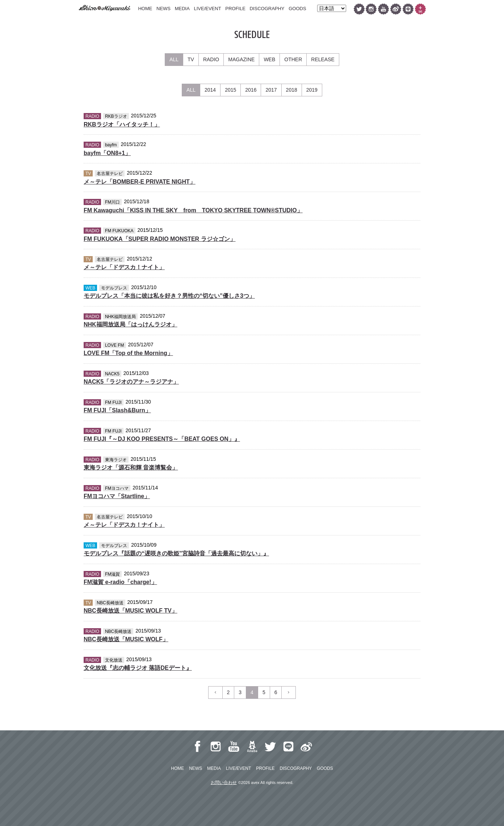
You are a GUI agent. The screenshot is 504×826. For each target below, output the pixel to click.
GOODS (297, 9)
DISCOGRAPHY (267, 9)
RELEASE (323, 59)
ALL (174, 59)
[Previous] (215, 692)
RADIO (211, 59)
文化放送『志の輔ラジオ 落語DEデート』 (138, 668)
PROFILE (235, 9)
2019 (312, 90)
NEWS (163, 9)
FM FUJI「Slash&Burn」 (117, 410)
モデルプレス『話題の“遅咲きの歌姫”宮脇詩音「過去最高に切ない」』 (176, 553)
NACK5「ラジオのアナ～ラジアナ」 (131, 382)
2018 (292, 90)
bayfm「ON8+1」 (107, 153)
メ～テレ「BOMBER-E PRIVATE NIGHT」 (140, 182)
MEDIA (182, 9)
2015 (230, 90)
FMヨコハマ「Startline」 (117, 496)
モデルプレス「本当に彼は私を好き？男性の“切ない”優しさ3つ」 (169, 296)
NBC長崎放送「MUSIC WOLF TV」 (131, 611)
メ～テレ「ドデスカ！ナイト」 (124, 267)
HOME (145, 9)
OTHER (293, 59)
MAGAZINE (241, 59)
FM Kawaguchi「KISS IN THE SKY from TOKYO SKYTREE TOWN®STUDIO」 (193, 210)
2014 (210, 90)
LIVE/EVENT (207, 9)
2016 (251, 90)
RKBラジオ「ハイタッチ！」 (122, 124)
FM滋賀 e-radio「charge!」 (120, 582)
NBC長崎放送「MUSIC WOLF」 (126, 639)
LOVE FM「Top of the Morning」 (128, 353)
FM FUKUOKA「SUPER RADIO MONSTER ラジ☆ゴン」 (160, 239)
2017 (271, 90)
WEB (269, 59)
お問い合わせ (224, 783)
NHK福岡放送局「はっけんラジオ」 (131, 324)
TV (191, 59)
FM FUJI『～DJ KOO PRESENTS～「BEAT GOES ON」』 (162, 439)
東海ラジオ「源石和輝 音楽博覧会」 (131, 468)
